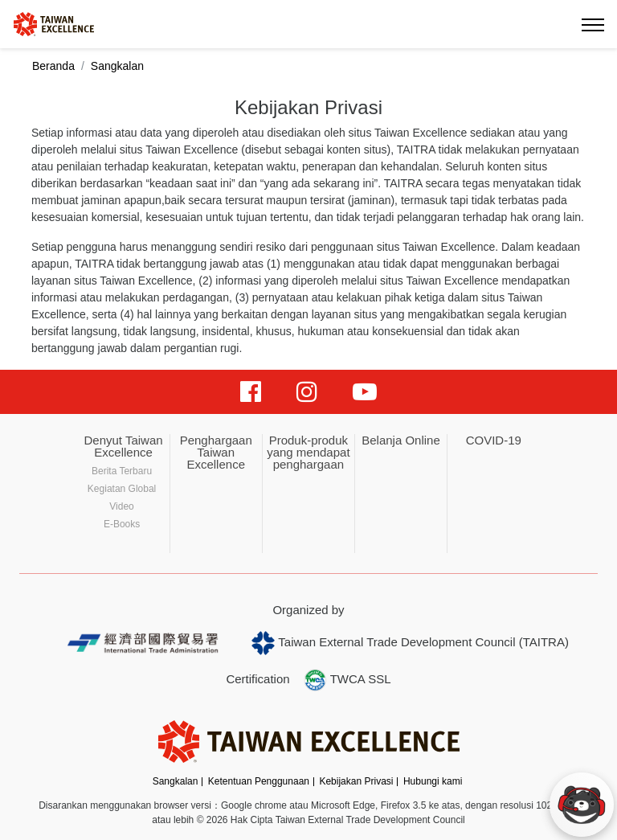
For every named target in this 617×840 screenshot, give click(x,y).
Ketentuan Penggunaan (259, 781)
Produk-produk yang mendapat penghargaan (308, 452)
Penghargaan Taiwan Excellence (216, 452)
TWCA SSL (347, 680)
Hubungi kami (433, 781)
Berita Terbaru (122, 471)
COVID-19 (494, 440)
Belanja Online (401, 440)
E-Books (122, 524)
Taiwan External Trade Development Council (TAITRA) (410, 643)
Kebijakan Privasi (356, 781)
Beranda (53, 66)
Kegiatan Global (122, 489)
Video (121, 506)
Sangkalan (176, 781)
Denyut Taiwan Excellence (124, 446)
